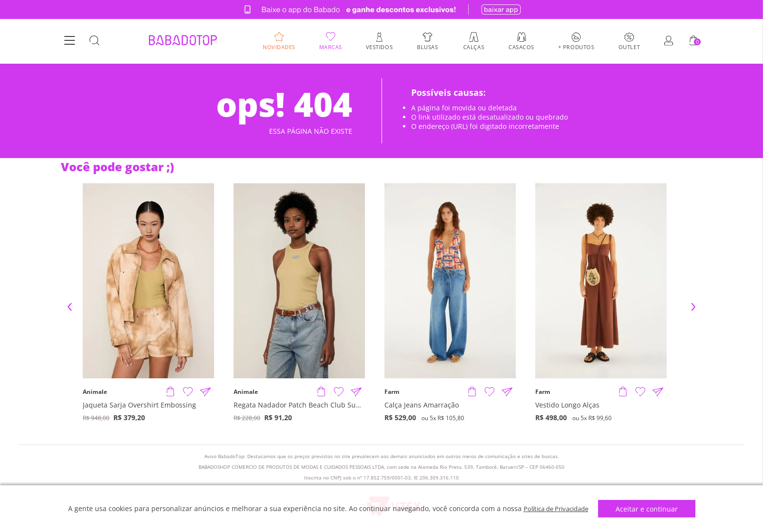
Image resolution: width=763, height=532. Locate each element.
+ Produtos (576, 47)
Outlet (629, 47)
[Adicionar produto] (170, 392)
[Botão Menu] (70, 42)
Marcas (331, 47)
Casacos (521, 47)
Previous (70, 307)
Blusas (427, 47)
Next (693, 307)
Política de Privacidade (556, 508)
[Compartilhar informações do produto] (205, 392)
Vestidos (379, 47)
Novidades (279, 47)
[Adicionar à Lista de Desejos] (188, 392)
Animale (95, 392)
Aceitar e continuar (651, 509)
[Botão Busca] (94, 42)
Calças (474, 47)
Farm (392, 392)
